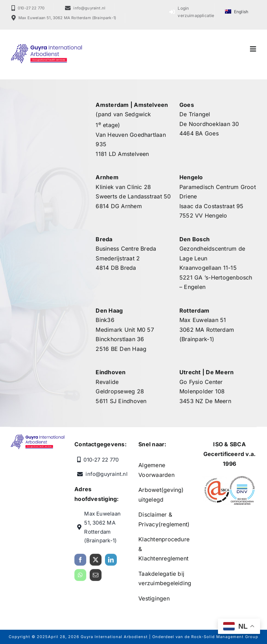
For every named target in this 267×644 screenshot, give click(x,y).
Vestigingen (154, 598)
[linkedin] (111, 563)
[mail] (96, 578)
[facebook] (80, 563)
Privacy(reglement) (164, 524)
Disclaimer (152, 515)
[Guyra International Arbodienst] (46, 46)
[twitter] (96, 563)
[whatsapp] (80, 578)
